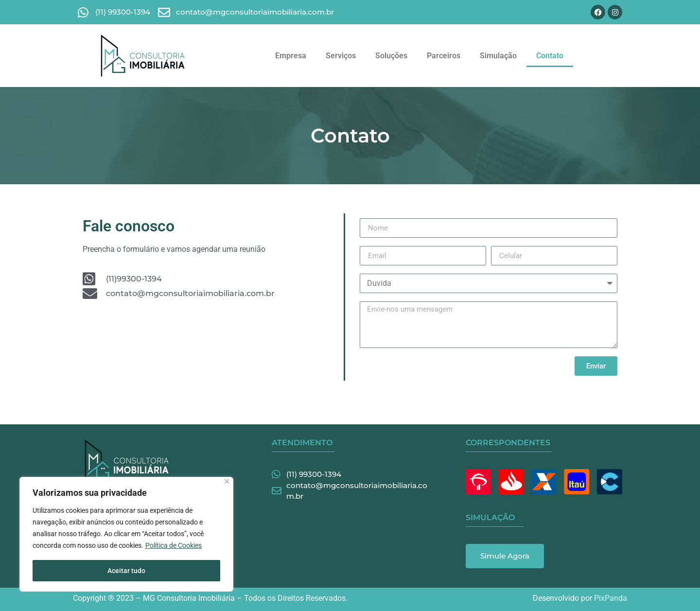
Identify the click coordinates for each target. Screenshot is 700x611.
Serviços (341, 56)
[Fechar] (227, 482)
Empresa (291, 56)
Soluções (391, 56)
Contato (550, 56)
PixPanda (611, 598)
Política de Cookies (174, 546)
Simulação (498, 56)
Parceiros (444, 56)
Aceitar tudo (126, 571)
